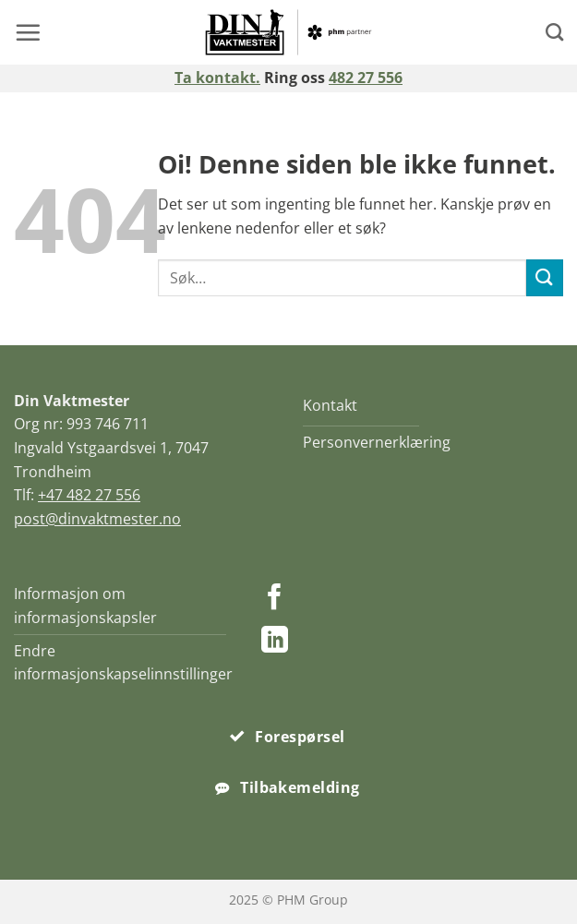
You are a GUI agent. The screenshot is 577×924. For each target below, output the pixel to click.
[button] (28, 32)
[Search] (554, 32)
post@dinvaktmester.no (97, 519)
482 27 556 (366, 78)
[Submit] (545, 277)
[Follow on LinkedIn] (275, 642)
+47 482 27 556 (89, 495)
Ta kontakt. (217, 78)
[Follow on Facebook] (275, 599)
